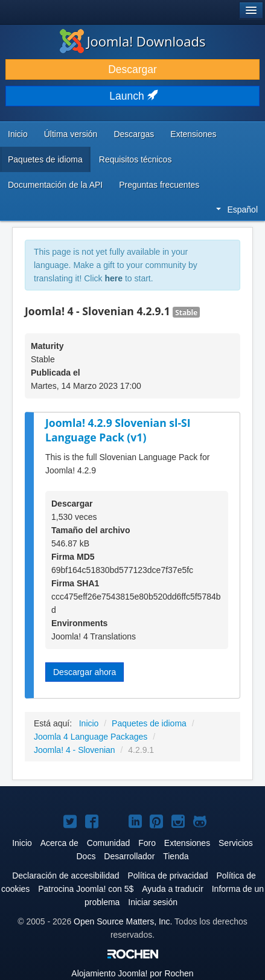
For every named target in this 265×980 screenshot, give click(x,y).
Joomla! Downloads (133, 41)
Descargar (132, 69)
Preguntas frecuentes (159, 185)
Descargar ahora (85, 672)
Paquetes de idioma (45, 159)
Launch (132, 96)
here (113, 278)
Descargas (134, 134)
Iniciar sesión (153, 902)
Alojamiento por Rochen (132, 973)
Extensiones (193, 134)
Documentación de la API (55, 185)
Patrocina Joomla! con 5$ (86, 889)
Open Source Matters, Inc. (123, 921)
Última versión (71, 134)
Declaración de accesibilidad (65, 876)
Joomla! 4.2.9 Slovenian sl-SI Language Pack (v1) (118, 430)
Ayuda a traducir (173, 889)
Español (237, 210)
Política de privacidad (168, 876)
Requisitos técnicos (136, 159)
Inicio (18, 134)
